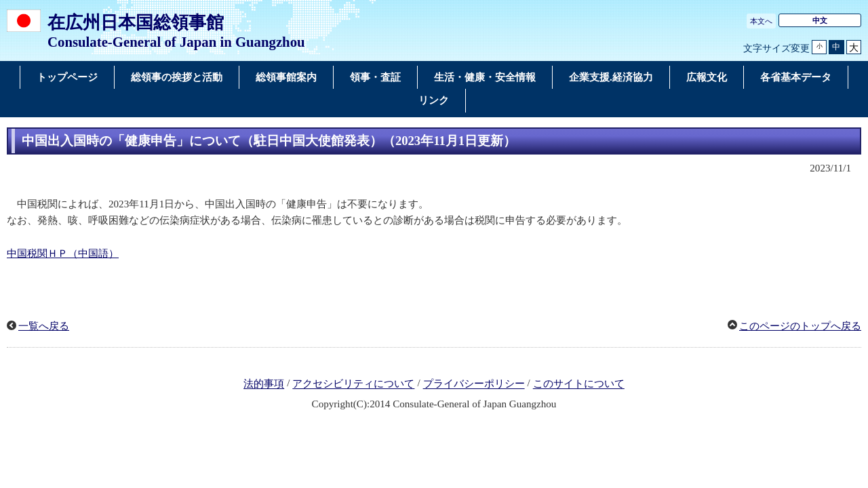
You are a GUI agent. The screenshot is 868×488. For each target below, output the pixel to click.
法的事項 (264, 384)
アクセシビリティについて (353, 384)
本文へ (761, 21)
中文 (820, 20)
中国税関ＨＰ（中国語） (63, 253)
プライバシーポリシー (474, 384)
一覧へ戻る (44, 326)
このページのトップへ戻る (800, 326)
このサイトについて (579, 384)
